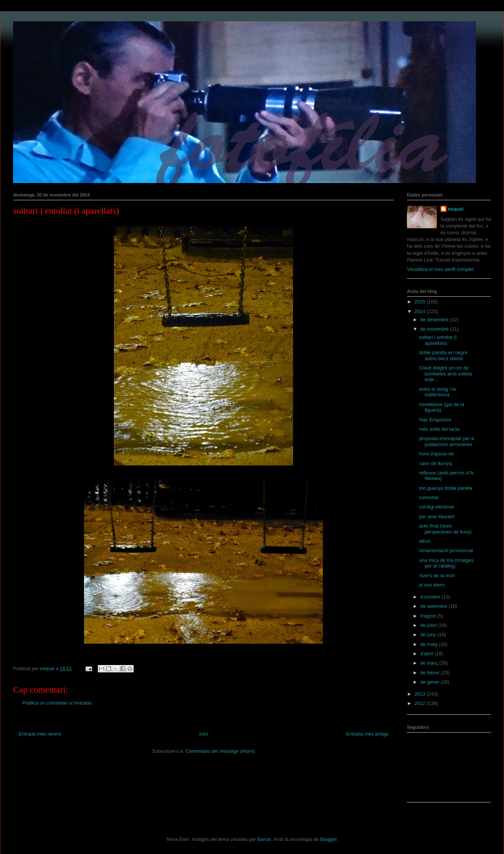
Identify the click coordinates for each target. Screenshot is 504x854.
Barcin (264, 839)
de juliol (429, 625)
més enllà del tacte (439, 429)
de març (430, 663)
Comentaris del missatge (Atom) (220, 751)
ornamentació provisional (446, 550)
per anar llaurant (437, 516)
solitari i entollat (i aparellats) (438, 340)
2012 (421, 703)
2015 (421, 302)
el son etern (432, 585)
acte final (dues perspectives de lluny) (445, 529)
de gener (431, 682)
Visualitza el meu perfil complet (440, 269)
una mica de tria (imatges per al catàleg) (446, 563)
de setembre (435, 606)
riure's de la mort (437, 575)
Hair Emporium (435, 420)
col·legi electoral (436, 507)
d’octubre (431, 597)
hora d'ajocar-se (436, 454)
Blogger (329, 839)
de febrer (431, 673)
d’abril (427, 654)
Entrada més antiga (367, 734)
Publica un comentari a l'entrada (57, 703)
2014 (421, 311)
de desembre (435, 320)
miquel (456, 209)
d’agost (429, 616)
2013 (421, 694)
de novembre (435, 329)
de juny (429, 635)
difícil (424, 541)
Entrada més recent (40, 734)
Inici (204, 734)
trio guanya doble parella (445, 488)
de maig (430, 644)
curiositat (429, 497)
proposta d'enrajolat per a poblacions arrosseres (446, 441)
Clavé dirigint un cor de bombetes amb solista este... (445, 374)
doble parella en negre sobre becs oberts (443, 355)
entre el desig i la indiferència (437, 392)
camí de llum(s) (435, 463)
